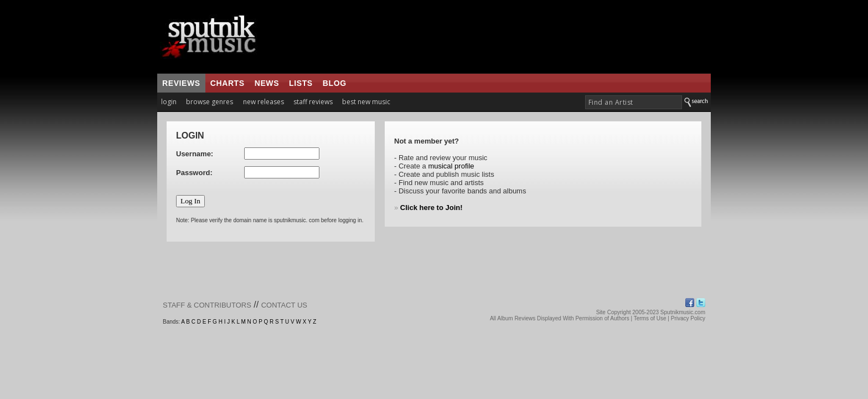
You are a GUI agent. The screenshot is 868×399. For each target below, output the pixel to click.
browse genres (210, 102)
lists (301, 83)
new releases (263, 102)
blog (335, 83)
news (267, 83)
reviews (181, 83)
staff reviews (313, 102)
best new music (366, 102)
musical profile (451, 166)
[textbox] (634, 102)
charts (228, 83)
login (169, 102)
